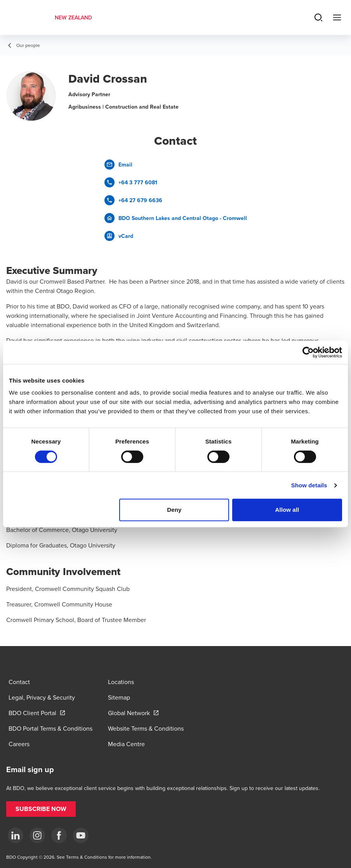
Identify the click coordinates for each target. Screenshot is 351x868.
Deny (174, 510)
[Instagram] (37, 835)
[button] (41, 809)
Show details (309, 485)
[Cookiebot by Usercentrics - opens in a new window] (308, 352)
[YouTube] (81, 835)
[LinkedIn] (16, 835)
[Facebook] (59, 835)
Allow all (287, 510)
